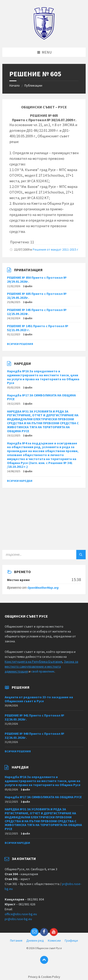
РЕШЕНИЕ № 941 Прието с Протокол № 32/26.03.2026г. (34, 717)
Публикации (33, 85)
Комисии (54, 940)
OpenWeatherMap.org (43, 588)
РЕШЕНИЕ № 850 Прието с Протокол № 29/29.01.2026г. (37, 280)
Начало (15, 85)
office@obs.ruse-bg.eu (21, 914)
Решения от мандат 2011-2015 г (55, 249)
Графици (71, 940)
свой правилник (43, 671)
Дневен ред (35, 940)
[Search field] (44, 555)
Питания (16, 940)
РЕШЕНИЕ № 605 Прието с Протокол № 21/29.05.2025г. (37, 296)
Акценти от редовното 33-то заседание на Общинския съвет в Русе (39, 699)
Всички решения (20, 344)
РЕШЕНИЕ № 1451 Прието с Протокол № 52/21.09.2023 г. (38, 328)
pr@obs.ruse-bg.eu (18, 919)
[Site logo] (44, 38)
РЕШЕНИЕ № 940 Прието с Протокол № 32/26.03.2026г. (34, 736)
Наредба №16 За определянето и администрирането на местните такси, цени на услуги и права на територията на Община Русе (43, 377)
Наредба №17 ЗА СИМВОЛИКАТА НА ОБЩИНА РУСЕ (41, 397)
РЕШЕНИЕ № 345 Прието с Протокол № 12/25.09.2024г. (37, 312)
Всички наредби (20, 481)
